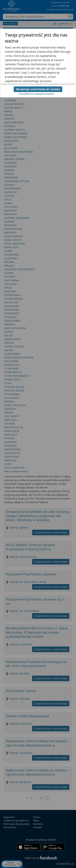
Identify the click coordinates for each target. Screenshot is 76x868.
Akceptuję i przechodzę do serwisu (38, 89)
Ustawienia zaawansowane (36, 94)
